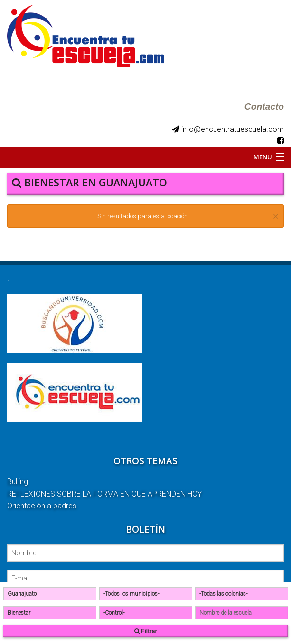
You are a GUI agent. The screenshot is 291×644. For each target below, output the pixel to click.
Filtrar (146, 631)
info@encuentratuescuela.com (228, 129)
